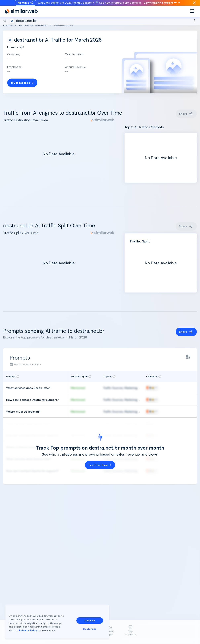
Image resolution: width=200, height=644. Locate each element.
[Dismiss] (194, 5)
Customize (90, 628)
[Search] (100, 25)
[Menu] (192, 15)
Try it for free (22, 83)
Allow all (90, 620)
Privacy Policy (29, 630)
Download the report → (162, 5)
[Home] (21, 15)
